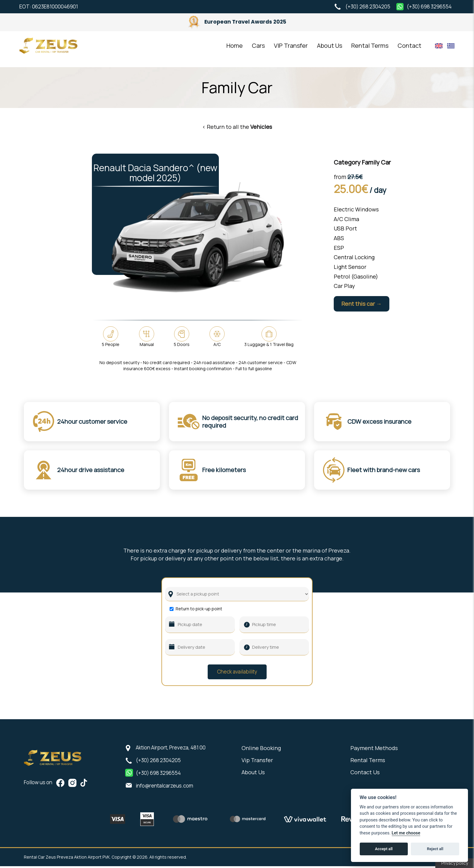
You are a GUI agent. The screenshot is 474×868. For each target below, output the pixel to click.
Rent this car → (365, 304)
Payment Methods (374, 750)
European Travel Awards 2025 (237, 22)
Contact (409, 49)
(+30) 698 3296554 (429, 7)
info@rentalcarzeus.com (164, 787)
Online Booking (261, 750)
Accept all (384, 849)
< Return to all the (237, 127)
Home (235, 49)
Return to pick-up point (199, 611)
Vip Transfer (257, 762)
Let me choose (406, 833)
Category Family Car (362, 162)
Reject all (435, 849)
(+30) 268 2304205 (368, 7)
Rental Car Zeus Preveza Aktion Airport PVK (54, 49)
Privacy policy (455, 863)
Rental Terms (370, 49)
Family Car (237, 87)
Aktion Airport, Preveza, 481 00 (171, 749)
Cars (258, 49)
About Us (330, 49)
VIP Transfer (291, 49)
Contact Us (365, 774)
